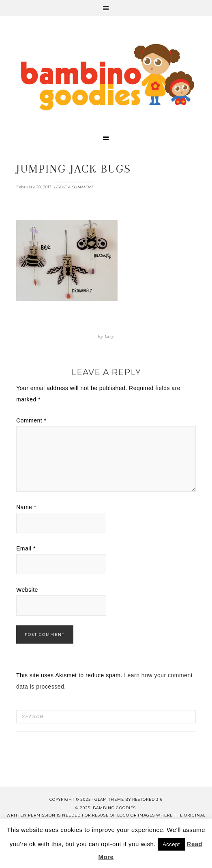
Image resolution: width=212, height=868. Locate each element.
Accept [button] (171, 844)
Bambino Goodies (107, 77)
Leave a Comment (74, 187)
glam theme (109, 799)
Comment (31, 420)
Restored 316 (147, 799)
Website (27, 590)
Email (26, 548)
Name (26, 507)
